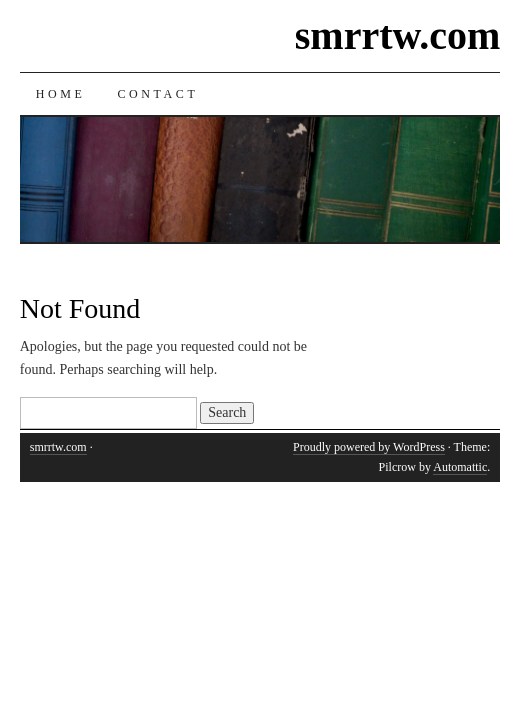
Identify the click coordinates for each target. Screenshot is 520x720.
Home (61, 94)
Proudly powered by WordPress (369, 447)
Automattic (460, 467)
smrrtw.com (397, 35)
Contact (157, 94)
